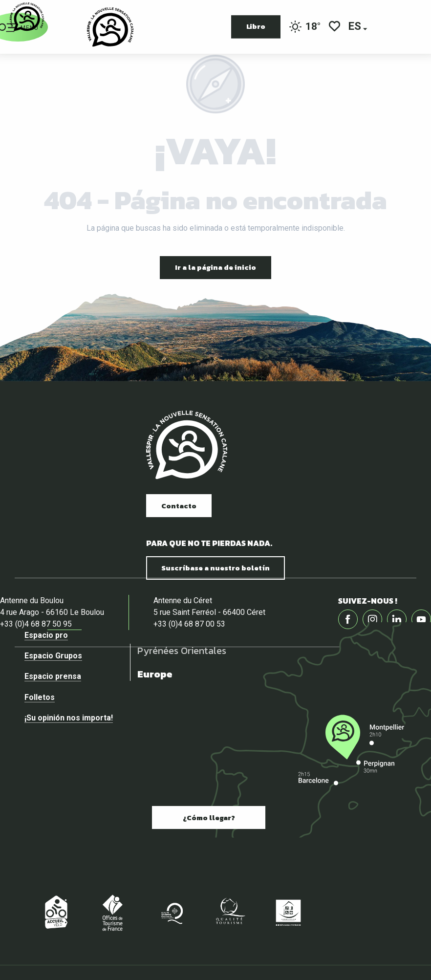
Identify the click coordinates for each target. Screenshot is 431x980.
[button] (356, 27)
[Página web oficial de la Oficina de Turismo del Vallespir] (27, 17)
